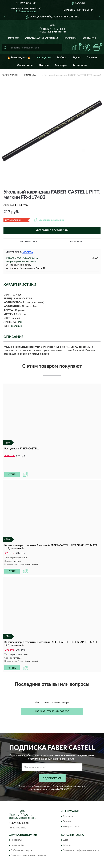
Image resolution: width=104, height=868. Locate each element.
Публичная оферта (21, 838)
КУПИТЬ (12, 463)
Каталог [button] (14, 38)
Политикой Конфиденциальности (69, 774)
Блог (65, 828)
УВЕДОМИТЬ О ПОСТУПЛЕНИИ (52, 230)
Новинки (70, 38)
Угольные (16, 326)
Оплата (67, 809)
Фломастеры (25, 65)
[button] (26, 11)
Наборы (62, 58)
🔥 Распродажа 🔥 (19, 58)
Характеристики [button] (28, 242)
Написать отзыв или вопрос (52, 699)
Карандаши (44, 58)
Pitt (20, 322)
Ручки (77, 58)
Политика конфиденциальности (81, 838)
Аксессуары (80, 65)
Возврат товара (71, 815)
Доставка (68, 804)
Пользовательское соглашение (28, 844)
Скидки (67, 833)
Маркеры (61, 65)
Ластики (92, 58)
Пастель (44, 65)
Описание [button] (76, 242)
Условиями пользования (45, 777)
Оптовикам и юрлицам (42, 38)
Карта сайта (18, 833)
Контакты (89, 38)
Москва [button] (28, 252)
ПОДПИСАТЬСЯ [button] (52, 766)
